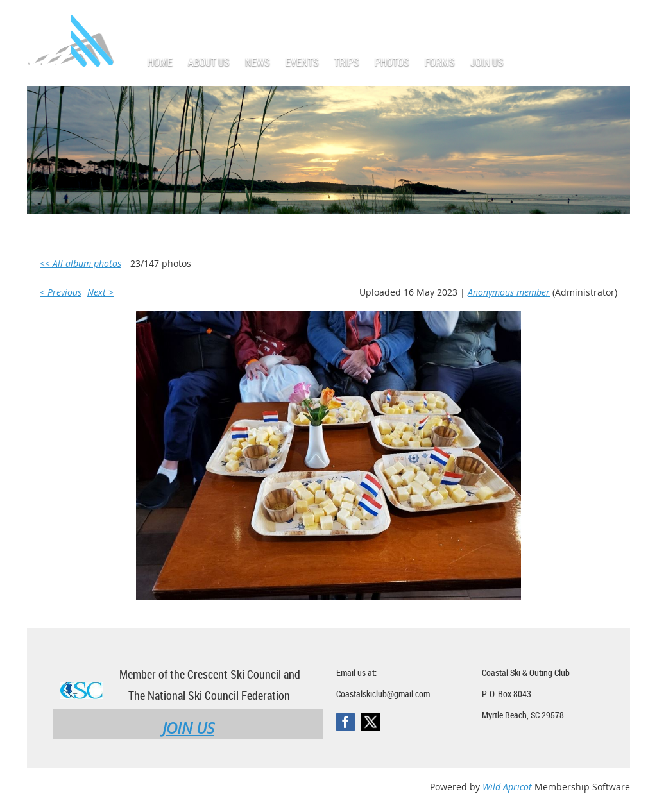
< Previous (61, 292)
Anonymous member (509, 292)
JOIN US (188, 728)
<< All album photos (81, 263)
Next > (100, 292)
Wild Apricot (507, 787)
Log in (617, 19)
